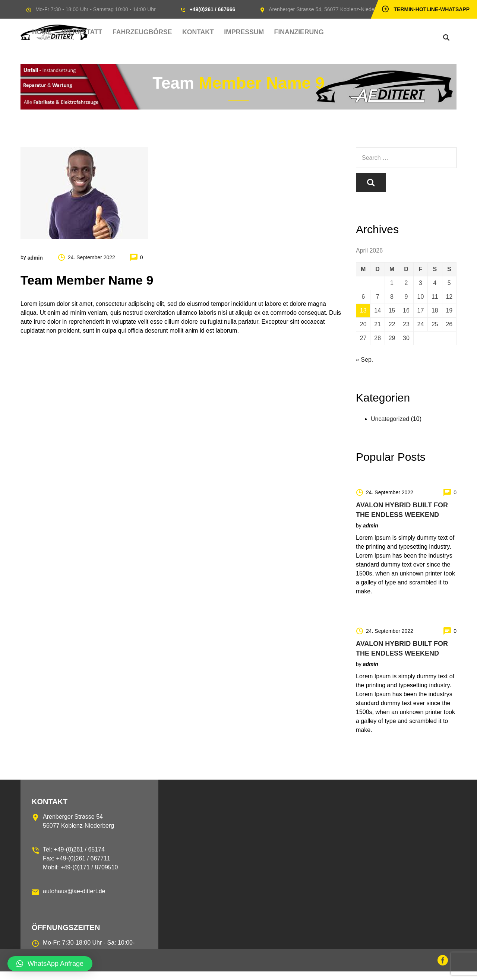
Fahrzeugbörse (191, 32)
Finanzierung (319, 32)
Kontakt (237, 32)
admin (35, 257)
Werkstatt (142, 32)
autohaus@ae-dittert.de (74, 900)
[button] (50, 964)
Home (110, 32)
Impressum (274, 32)
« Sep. (364, 368)
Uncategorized (390, 427)
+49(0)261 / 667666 (213, 9)
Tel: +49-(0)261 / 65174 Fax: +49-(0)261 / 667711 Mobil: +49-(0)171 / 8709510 (80, 867)
